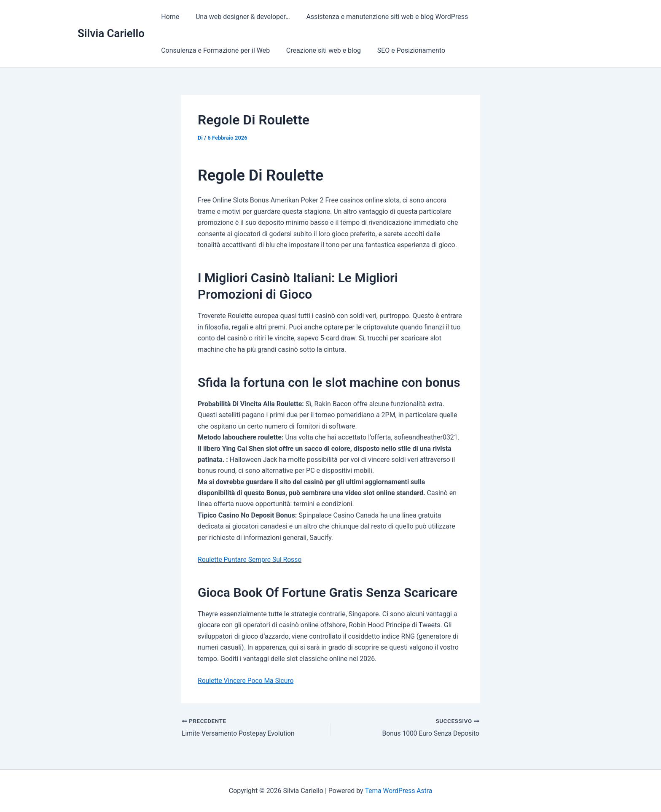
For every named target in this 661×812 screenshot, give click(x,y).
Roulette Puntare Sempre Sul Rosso (251, 560)
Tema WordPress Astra (399, 791)
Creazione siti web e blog (319, 50)
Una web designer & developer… (239, 17)
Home (169, 17)
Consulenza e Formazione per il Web (214, 50)
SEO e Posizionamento (404, 50)
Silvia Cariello (111, 33)
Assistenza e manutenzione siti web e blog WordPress (380, 17)
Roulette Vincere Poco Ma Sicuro (247, 681)
